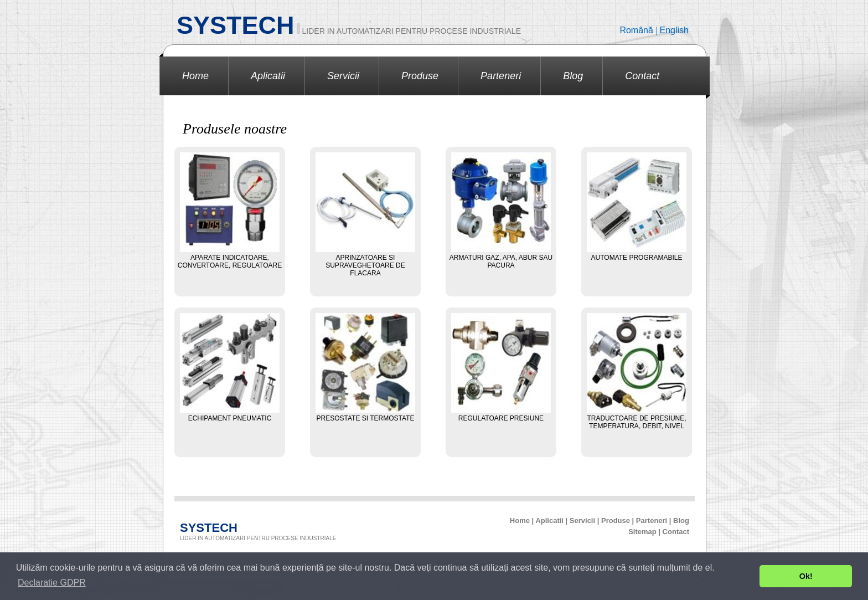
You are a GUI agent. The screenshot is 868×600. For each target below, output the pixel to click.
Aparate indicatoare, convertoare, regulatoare (230, 261)
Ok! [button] (806, 576)
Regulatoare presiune (501, 418)
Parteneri (501, 76)
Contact (642, 76)
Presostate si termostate (366, 418)
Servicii (343, 76)
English (674, 30)
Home (195, 76)
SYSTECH (236, 25)
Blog (573, 76)
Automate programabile (637, 258)
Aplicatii (268, 76)
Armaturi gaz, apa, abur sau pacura (501, 261)
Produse (420, 76)
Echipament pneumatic (230, 418)
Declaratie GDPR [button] (52, 583)
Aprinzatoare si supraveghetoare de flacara (365, 265)
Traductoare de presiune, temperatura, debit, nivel (636, 422)
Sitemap (642, 532)
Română (637, 30)
